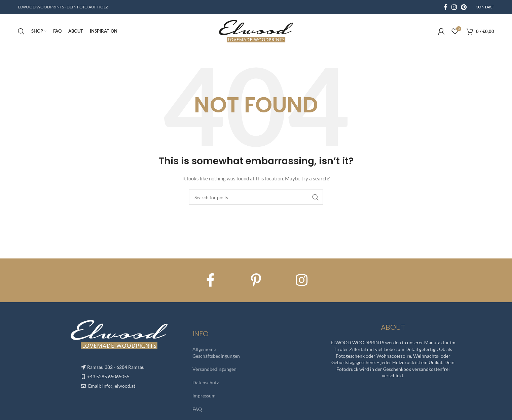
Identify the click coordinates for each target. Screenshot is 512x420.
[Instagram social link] (454, 7)
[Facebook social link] (446, 7)
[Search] (21, 32)
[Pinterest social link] (464, 7)
